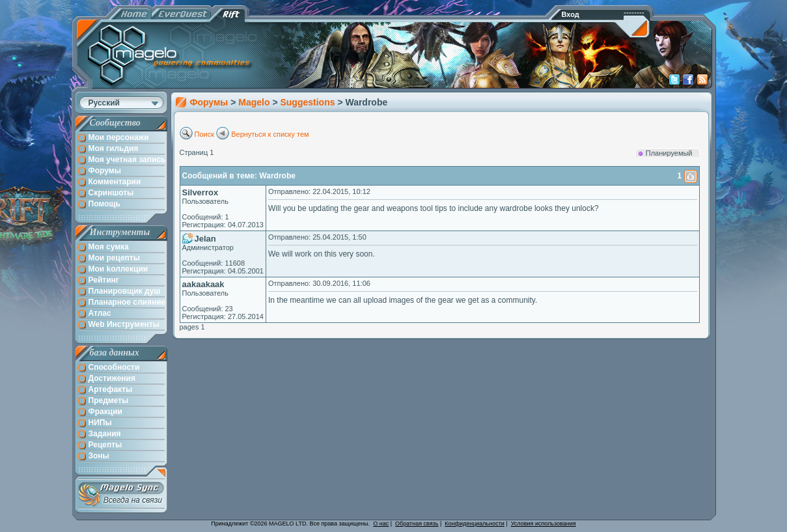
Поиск (204, 134)
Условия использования (544, 524)
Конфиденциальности (475, 524)
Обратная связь (417, 524)
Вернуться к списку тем (270, 134)
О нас (381, 524)
